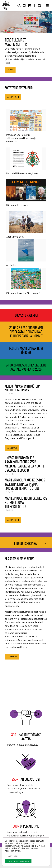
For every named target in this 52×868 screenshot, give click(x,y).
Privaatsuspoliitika (28, 846)
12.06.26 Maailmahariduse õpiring (26, 351)
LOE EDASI (12, 448)
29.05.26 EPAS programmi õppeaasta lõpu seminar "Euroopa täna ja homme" (26, 332)
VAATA (10, 70)
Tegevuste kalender (26, 315)
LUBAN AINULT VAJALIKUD (18, 861)
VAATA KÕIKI (13, 97)
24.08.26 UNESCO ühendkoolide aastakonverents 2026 (26, 367)
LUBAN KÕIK (13, 856)
